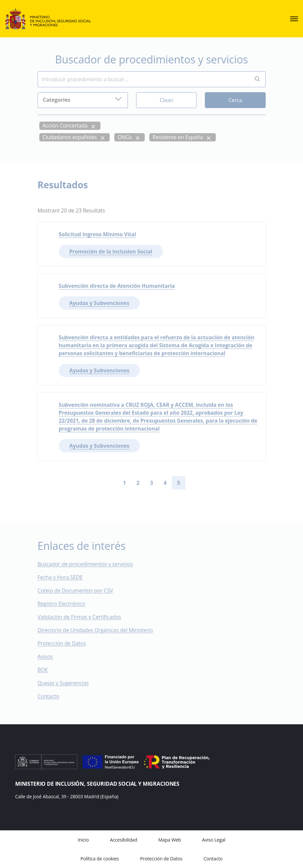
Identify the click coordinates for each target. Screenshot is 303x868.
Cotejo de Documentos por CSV (80, 590)
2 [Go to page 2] (138, 483)
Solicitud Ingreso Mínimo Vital (97, 234)
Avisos (45, 657)
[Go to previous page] (112, 483)
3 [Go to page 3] (151, 483)
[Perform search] (257, 79)
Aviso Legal (214, 840)
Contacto (53, 696)
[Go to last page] (201, 483)
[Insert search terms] (144, 79)
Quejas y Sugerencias (63, 683)
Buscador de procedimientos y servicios (85, 564)
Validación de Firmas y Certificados (84, 617)
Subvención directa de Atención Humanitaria (117, 286)
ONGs (125, 137)
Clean (166, 100)
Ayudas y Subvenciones (99, 303)
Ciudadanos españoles (70, 137)
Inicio (83, 840)
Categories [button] (83, 99)
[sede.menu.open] (294, 19)
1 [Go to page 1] (124, 483)
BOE (47, 670)
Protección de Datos (62, 643)
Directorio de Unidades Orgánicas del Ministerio (95, 630)
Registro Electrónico (62, 604)
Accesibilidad (124, 840)
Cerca (235, 100)
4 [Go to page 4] (165, 483)
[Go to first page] (102, 483)
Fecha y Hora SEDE (60, 577)
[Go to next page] (191, 483)
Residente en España (178, 137)
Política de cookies (100, 859)
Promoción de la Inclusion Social (111, 251)
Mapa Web (170, 840)
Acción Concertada (65, 125)
